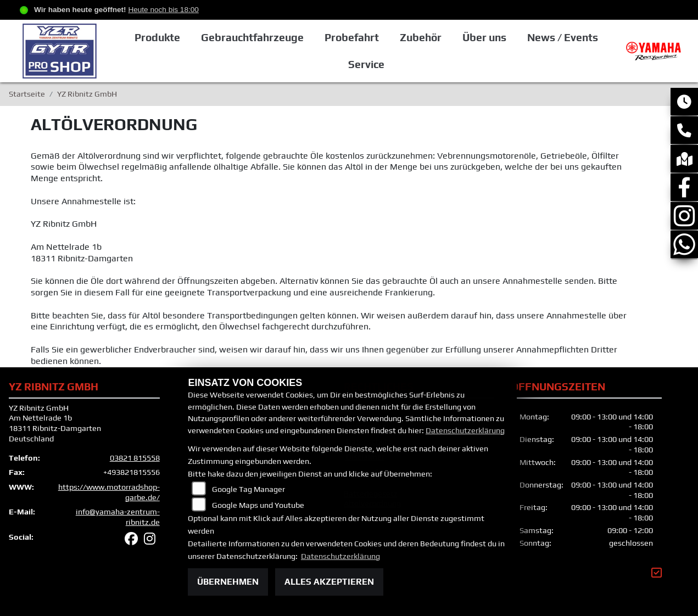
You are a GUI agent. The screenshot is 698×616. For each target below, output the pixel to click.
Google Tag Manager (249, 489)
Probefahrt (352, 37)
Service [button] (366, 64)
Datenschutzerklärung (465, 430)
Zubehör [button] (421, 37)
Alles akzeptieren (329, 582)
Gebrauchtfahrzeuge (252, 37)
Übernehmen (228, 582)
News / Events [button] (563, 37)
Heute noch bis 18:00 (163, 10)
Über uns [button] (484, 37)
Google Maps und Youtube (258, 505)
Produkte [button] (157, 37)
